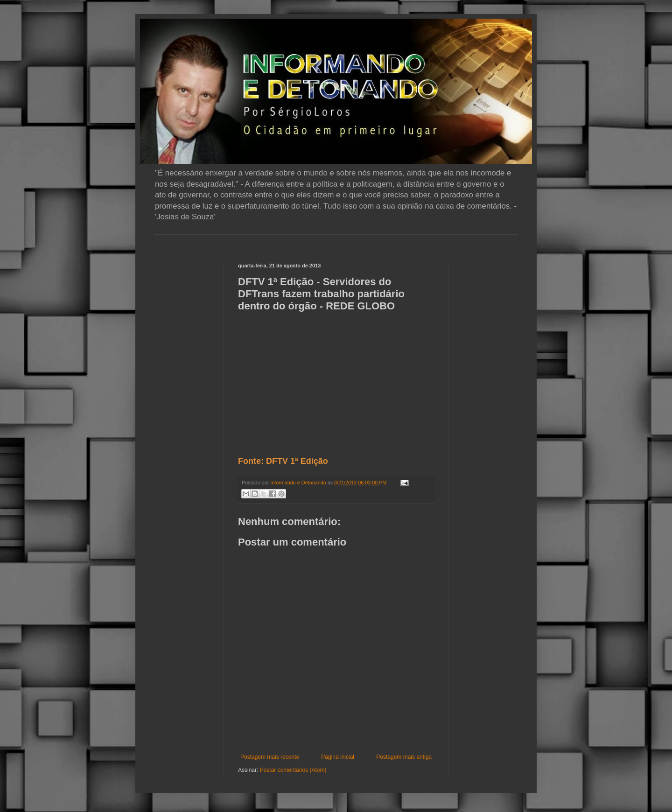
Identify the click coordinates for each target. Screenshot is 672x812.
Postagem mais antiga (404, 757)
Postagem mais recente (270, 757)
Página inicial (338, 757)
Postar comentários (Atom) (293, 770)
